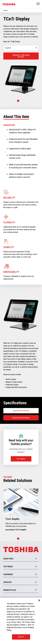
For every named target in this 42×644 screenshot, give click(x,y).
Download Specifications (21, 418)
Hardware (8, 574)
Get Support (21, 459)
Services (8, 582)
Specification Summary (21, 411)
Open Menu (38, 4)
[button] (18, 101)
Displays (5, 10)
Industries (8, 559)
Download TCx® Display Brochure (21, 56)
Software (8, 566)
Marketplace (10, 590)
